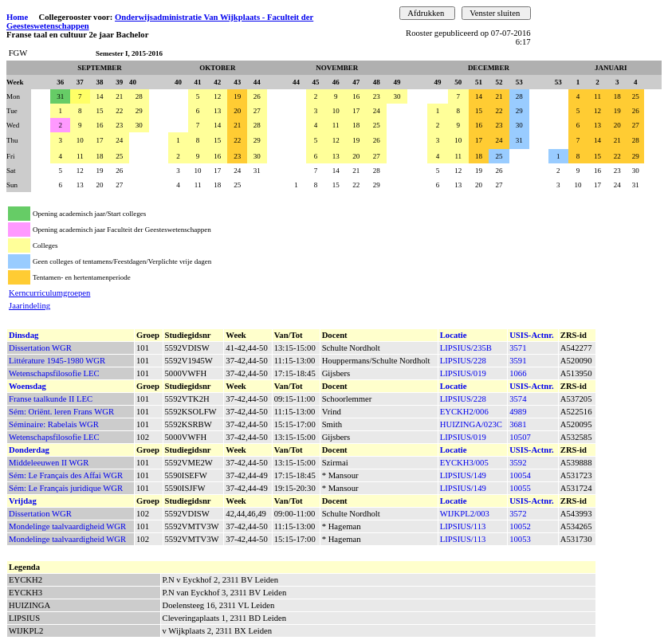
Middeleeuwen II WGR (49, 463)
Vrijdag (23, 501)
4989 (518, 412)
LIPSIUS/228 (463, 361)
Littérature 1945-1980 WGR (57, 361)
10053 (520, 539)
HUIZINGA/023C (471, 424)
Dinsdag (24, 335)
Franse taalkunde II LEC (51, 399)
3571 (518, 348)
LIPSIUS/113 (463, 526)
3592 (518, 463)
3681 (518, 424)
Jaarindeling (29, 306)
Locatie (454, 335)
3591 (518, 361)
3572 (518, 514)
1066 (518, 373)
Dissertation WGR (40, 348)
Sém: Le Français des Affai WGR (66, 475)
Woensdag (28, 386)
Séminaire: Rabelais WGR (54, 424)
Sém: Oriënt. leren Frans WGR (61, 412)
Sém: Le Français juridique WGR (66, 488)
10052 (520, 526)
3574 (518, 399)
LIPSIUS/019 (463, 373)
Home (17, 17)
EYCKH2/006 (464, 412)
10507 (520, 437)
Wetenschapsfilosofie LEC (54, 373)
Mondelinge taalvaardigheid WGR (67, 526)
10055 (520, 488)
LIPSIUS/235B (466, 348)
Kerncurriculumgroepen (49, 293)
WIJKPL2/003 (465, 514)
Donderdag (29, 450)
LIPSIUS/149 (463, 475)
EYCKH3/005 (464, 463)
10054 (520, 475)
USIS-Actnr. (532, 335)
